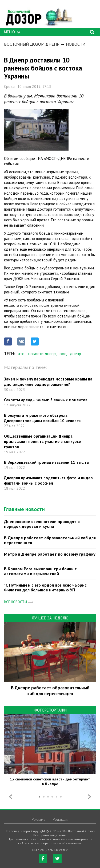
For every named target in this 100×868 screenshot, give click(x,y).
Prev (11, 797)
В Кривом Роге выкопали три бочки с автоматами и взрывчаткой (40, 571)
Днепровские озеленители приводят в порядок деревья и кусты (42, 524)
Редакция (61, 819)
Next (89, 797)
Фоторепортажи (50, 710)
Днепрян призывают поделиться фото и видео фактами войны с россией (48, 480)
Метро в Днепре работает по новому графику (50, 554)
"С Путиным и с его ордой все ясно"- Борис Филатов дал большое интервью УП (45, 587)
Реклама (39, 819)
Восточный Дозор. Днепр (32, 44)
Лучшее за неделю (50, 618)
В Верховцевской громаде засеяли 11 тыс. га (46, 462)
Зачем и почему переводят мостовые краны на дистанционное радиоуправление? (48, 382)
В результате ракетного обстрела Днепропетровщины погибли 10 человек (42, 418)
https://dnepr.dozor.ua (39, 15)
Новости (76, 44)
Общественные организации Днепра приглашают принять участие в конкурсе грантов (42, 441)
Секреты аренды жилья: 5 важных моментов (46, 400)
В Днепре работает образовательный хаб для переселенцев (50, 540)
